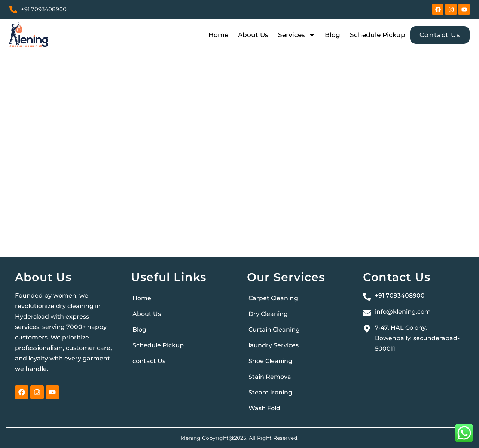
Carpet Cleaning (273, 298)
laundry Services (274, 345)
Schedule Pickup (378, 35)
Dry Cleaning (268, 314)
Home (218, 35)
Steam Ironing (270, 392)
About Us (253, 35)
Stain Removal (271, 377)
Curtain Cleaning (274, 330)
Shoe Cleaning (270, 361)
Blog (332, 35)
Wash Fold (264, 408)
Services (297, 35)
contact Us (149, 361)
